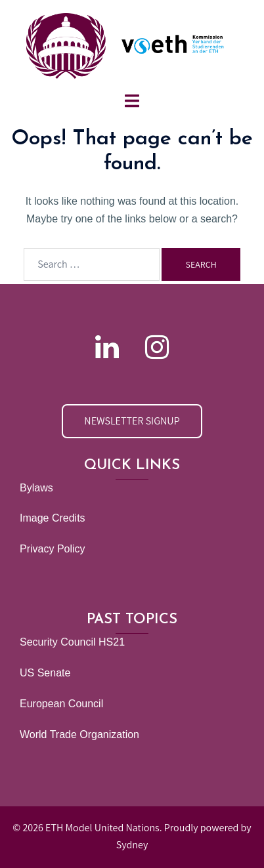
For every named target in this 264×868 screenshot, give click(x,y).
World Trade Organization (79, 734)
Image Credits (53, 518)
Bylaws (36, 488)
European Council (61, 704)
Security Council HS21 (72, 642)
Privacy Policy (53, 549)
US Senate (45, 673)
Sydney (132, 845)
